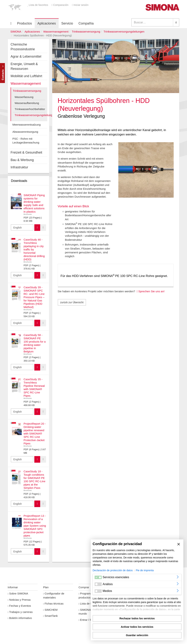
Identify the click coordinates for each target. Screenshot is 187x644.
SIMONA (16, 32)
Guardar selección (137, 635)
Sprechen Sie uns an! (151, 291)
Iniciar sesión (80, 5)
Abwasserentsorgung (25, 132)
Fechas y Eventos (19, 606)
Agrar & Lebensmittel (26, 56)
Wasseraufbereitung (27, 103)
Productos (25, 23)
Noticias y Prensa (19, 600)
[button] (15, 7)
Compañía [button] (86, 23)
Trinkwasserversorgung (86, 32)
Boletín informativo (20, 618)
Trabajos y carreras (20, 612)
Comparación (60, 5)
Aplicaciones (47, 23)
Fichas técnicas (53, 604)
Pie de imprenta (145, 570)
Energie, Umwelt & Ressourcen (24, 66)
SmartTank (50, 616)
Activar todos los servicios (137, 627)
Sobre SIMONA (18, 593)
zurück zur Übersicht (72, 302)
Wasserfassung (24, 97)
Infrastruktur (19, 167)
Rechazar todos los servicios (137, 618)
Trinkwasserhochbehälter (30, 109)
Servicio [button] (67, 23)
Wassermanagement (56, 32)
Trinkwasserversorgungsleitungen (124, 32)
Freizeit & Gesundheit (26, 152)
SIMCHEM (50, 610)
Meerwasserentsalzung (26, 125)
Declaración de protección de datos (113, 570)
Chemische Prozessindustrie (23, 47)
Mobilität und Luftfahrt (26, 76)
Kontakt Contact (2, 73)
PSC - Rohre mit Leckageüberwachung (26, 141)
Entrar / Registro (89, 620)
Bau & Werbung (22, 160)
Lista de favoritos (38, 5)
